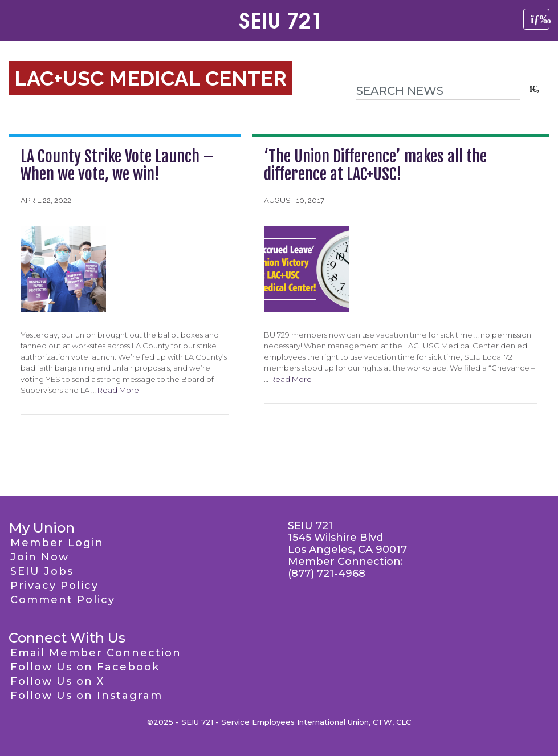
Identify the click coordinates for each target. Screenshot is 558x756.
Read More (118, 390)
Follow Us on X (57, 681)
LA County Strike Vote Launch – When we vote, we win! (117, 165)
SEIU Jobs (42, 571)
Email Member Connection (96, 653)
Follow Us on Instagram (86, 696)
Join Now (40, 557)
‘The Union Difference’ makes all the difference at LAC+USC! (375, 165)
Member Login (57, 543)
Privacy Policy (54, 586)
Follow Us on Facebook (85, 667)
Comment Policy (63, 600)
